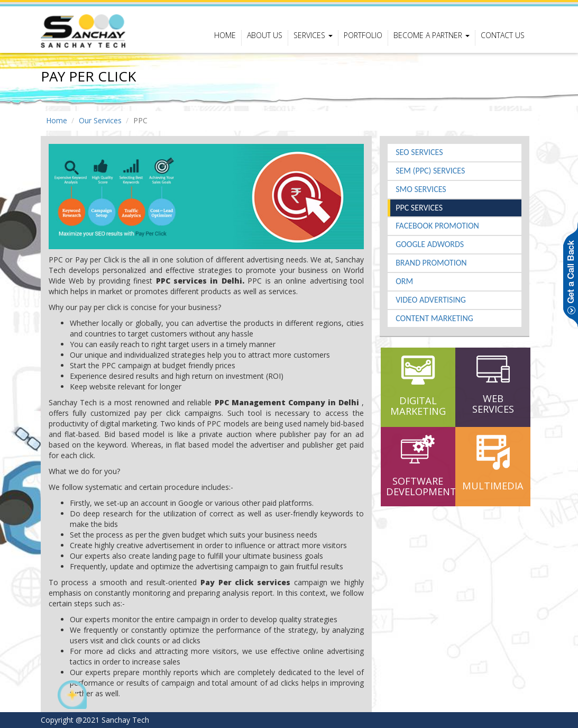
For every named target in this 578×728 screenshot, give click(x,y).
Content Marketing (434, 318)
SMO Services (421, 189)
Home (225, 35)
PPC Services (419, 208)
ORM (404, 281)
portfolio (363, 35)
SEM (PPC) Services (430, 171)
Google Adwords (430, 244)
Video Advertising (431, 300)
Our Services (100, 120)
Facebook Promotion (437, 226)
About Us (265, 35)
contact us (503, 35)
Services (313, 35)
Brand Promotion (431, 263)
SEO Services (419, 152)
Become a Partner (432, 35)
